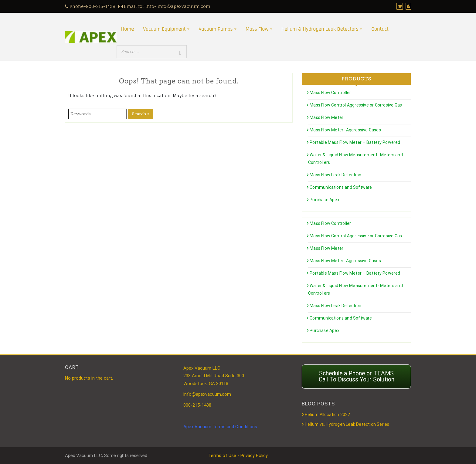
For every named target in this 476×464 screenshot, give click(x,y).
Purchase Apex (325, 200)
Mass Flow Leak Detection (335, 175)
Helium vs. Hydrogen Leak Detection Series (347, 424)
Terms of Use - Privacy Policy (238, 456)
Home (127, 29)
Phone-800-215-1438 (90, 6)
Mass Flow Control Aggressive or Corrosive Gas (356, 105)
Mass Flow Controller (330, 93)
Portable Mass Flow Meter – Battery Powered (355, 142)
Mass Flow (257, 29)
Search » (141, 114)
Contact (380, 29)
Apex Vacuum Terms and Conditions (220, 427)
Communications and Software (341, 187)
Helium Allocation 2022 (327, 415)
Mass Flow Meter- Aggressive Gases (345, 130)
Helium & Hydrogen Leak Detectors (320, 29)
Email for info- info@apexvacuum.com (164, 6)
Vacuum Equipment (164, 29)
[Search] (180, 53)
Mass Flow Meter (326, 117)
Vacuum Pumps (216, 29)
